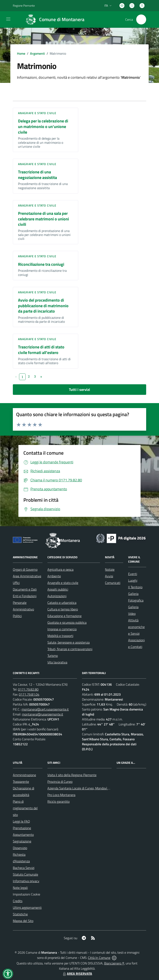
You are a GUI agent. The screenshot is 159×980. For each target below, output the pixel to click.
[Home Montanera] (53, 19)
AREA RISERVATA (77, 974)
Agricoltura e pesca (60, 569)
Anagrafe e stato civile (37, 113)
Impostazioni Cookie (26, 894)
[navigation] (8, 19)
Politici (17, 616)
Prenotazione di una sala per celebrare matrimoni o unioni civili (43, 219)
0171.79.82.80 (28, 689)
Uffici (16, 583)
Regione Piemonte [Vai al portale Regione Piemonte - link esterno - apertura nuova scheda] (24, 5)
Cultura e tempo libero (63, 609)
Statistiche (20, 914)
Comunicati (113, 583)
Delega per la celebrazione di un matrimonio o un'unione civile (43, 126)
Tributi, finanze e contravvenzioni (70, 649)
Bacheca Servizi (24, 868)
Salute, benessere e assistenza (69, 642)
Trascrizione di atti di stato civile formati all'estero (41, 350)
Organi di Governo (25, 569)
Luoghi (133, 580)
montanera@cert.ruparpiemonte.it (45, 709)
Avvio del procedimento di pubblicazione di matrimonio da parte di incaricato (43, 306)
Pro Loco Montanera (61, 795)
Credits (18, 901)
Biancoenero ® (114, 963)
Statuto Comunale (25, 874)
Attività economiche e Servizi (136, 627)
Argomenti (37, 53)
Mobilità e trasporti (60, 636)
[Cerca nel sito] (141, 19)
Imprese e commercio (62, 629)
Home (21, 53)
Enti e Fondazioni (25, 596)
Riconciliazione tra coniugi (41, 264)
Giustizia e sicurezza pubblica (67, 622)
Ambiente (54, 576)
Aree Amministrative (27, 576)
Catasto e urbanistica (62, 603)
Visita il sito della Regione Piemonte (72, 775)
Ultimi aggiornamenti (27, 907)
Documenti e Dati (25, 589)
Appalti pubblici (58, 589)
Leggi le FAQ (21, 821)
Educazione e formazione (64, 616)
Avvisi (109, 576)
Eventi (133, 574)
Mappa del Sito (23, 921)
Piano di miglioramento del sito (25, 808)
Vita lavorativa (57, 662)
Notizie (110, 569)
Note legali (20, 888)
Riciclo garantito (58, 801)
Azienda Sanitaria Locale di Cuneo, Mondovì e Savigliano (86, 788)
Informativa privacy (26, 881)
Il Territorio (135, 587)
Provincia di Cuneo (60, 782)
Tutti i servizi (79, 390)
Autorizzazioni (57, 596)
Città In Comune (99, 958)
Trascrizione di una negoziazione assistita (37, 175)
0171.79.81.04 (29, 694)
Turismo (53, 656)
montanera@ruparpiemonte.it (43, 714)
